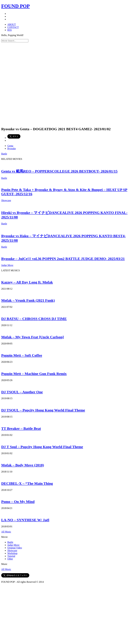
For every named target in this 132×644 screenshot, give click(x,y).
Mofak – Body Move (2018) (23, 465)
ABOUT (12, 24)
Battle (4, 154)
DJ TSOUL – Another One (22, 392)
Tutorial (11, 556)
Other (10, 559)
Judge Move (7, 265)
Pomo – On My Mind (18, 502)
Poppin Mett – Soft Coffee (22, 355)
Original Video (15, 548)
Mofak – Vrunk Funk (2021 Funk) (28, 300)
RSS (10, 30)
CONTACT (13, 27)
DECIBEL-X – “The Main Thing (27, 483)
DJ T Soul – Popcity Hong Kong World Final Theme (42, 447)
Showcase (6, 200)
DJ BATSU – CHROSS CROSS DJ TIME (34, 319)
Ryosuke (12, 148)
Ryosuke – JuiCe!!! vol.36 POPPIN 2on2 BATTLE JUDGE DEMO (63, 259)
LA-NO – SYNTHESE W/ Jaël (25, 520)
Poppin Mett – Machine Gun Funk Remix (34, 374)
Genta (10, 146)
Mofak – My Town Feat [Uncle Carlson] (33, 337)
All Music (6, 532)
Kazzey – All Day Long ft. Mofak (27, 282)
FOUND (15, 6)
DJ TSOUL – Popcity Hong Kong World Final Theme (43, 410)
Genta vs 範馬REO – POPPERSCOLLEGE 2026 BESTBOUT (59, 171)
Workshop (12, 553)
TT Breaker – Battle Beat (21, 428)
